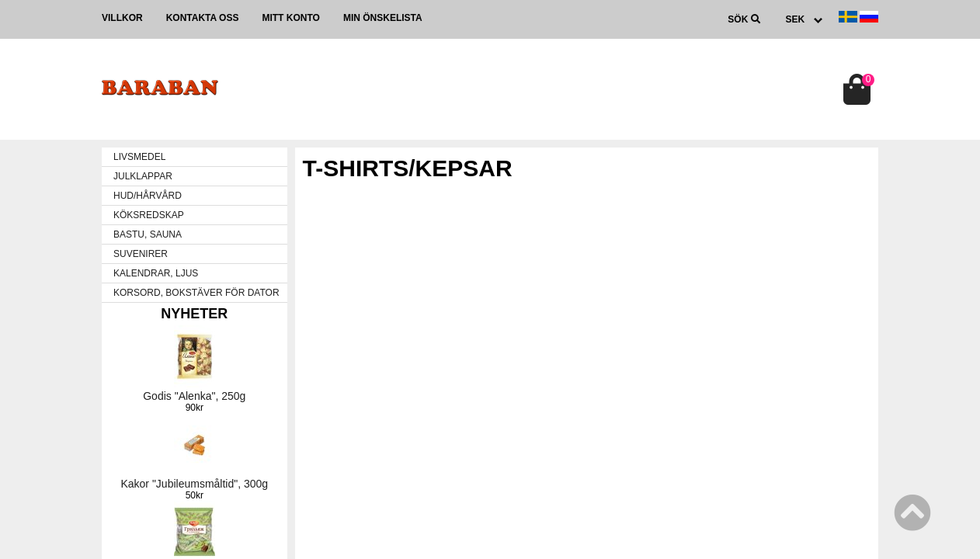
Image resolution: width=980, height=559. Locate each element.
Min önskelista (383, 18)
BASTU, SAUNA (148, 234)
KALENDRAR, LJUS (156, 273)
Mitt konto (290, 18)
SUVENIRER (141, 254)
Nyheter (194, 314)
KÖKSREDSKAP (149, 215)
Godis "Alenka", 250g (194, 396)
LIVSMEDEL (139, 157)
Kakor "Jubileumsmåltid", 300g (194, 484)
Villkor (122, 18)
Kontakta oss (203, 18)
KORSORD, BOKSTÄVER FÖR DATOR (196, 293)
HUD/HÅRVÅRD (148, 196)
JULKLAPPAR (143, 176)
